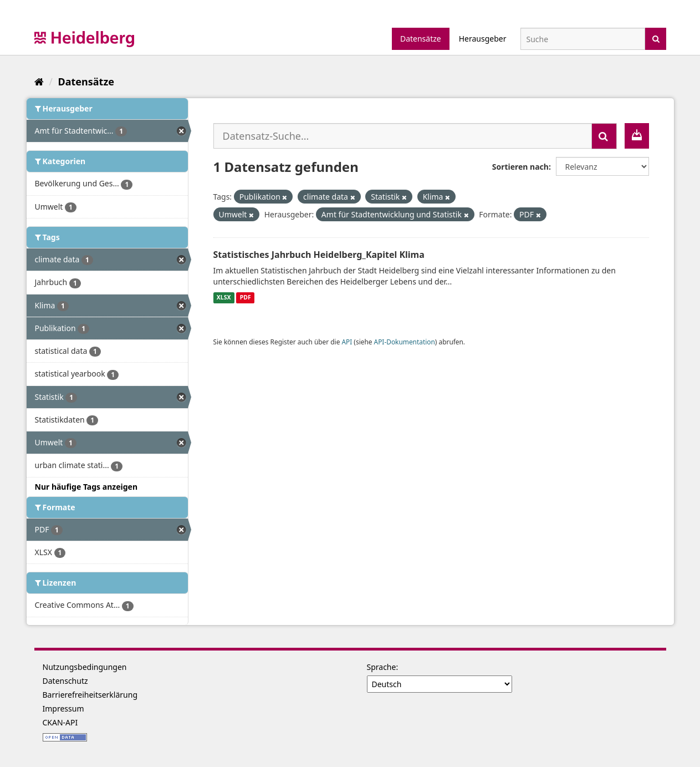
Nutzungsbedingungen (85, 667)
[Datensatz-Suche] (583, 39)
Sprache (382, 667)
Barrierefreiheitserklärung (90, 695)
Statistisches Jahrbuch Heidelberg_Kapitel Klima (319, 255)
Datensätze (421, 39)
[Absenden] (656, 38)
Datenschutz (65, 681)
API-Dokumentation (405, 342)
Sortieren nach (520, 167)
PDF (246, 298)
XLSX (224, 298)
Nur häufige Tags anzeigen (86, 487)
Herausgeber (483, 39)
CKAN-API (60, 722)
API (347, 342)
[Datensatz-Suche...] (403, 136)
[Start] (39, 82)
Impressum (63, 708)
